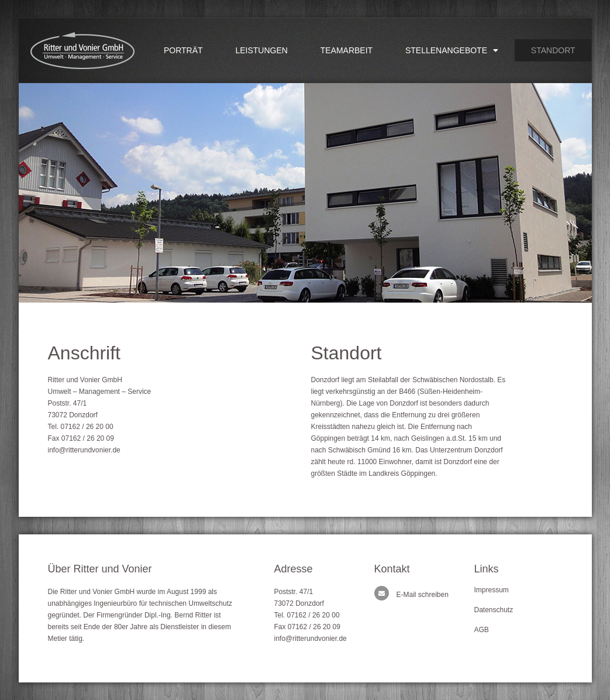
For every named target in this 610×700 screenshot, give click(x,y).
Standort (553, 50)
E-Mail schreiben (423, 595)
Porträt (183, 50)
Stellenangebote (452, 50)
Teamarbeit (347, 50)
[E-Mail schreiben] (382, 593)
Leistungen (261, 50)
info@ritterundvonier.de (84, 450)
